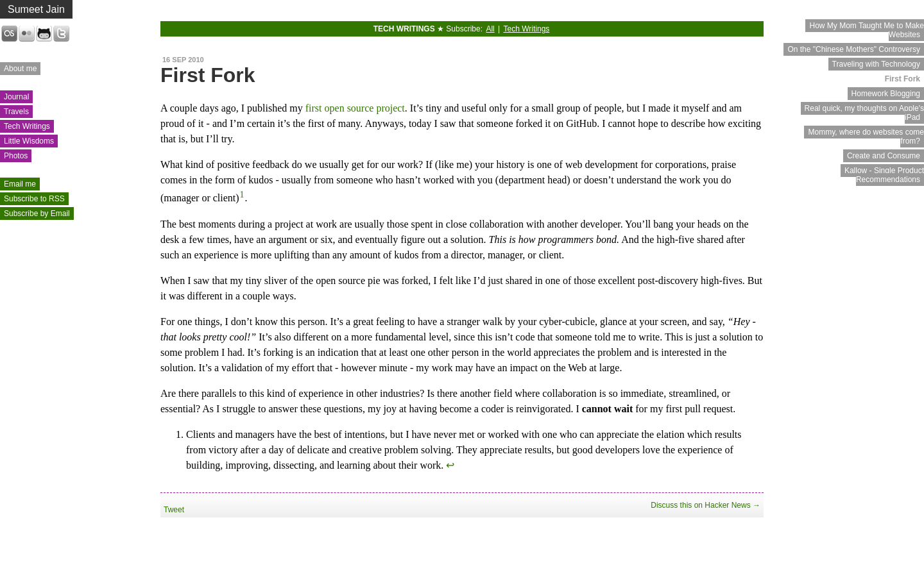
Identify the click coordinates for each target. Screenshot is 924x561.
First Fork (903, 79)
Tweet (174, 510)
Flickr (27, 34)
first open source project (355, 108)
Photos (16, 156)
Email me (20, 184)
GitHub (44, 34)
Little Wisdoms (29, 141)
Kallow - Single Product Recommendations (884, 175)
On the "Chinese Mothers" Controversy (854, 49)
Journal (16, 97)
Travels (16, 112)
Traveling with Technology (876, 64)
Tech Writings (27, 126)
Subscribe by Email (37, 214)
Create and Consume (884, 156)
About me (20, 69)
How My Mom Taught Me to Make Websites (867, 30)
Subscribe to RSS (34, 199)
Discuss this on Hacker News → (706, 505)
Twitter (61, 34)
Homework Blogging (886, 94)
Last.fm (9, 34)
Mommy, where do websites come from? (866, 137)
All (490, 29)
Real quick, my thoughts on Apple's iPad (864, 113)
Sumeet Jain (36, 9)
